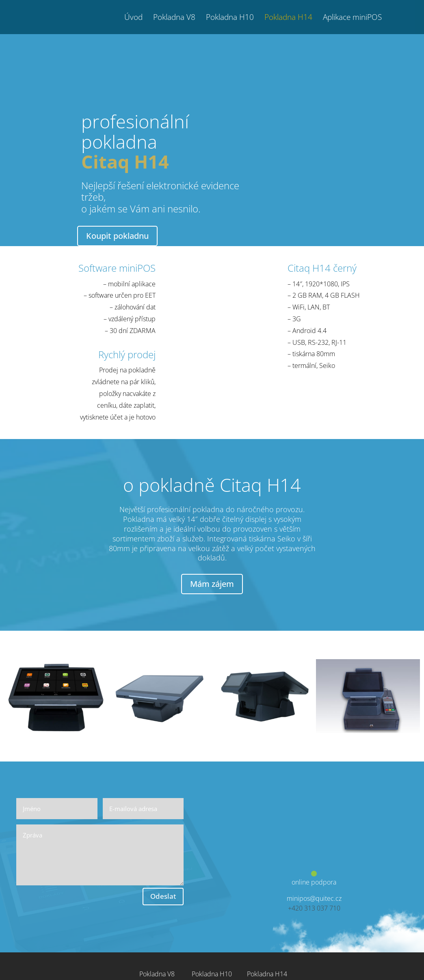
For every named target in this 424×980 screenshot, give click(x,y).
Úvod (133, 18)
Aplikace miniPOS (352, 18)
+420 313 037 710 (314, 908)
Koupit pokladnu (117, 236)
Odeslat (163, 896)
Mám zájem (212, 584)
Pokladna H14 (288, 18)
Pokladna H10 (230, 18)
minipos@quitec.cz (314, 898)
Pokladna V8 (174, 18)
